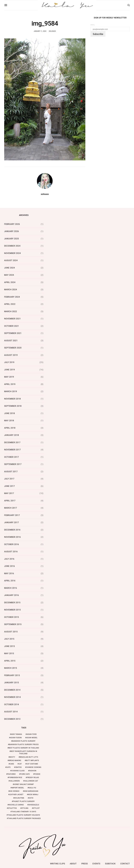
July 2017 (9, 479)
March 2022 (11, 311)
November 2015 (12, 610)
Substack (110, 864)
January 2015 (12, 683)
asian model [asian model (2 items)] (32, 738)
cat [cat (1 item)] (20, 764)
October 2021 (12, 326)
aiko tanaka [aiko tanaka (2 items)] (16, 734)
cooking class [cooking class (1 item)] (18, 771)
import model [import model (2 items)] (18, 788)
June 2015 (9, 646)
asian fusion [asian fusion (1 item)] (16, 738)
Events (96, 864)
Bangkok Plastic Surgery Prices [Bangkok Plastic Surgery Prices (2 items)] (24, 744)
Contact (125, 864)
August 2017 (11, 472)
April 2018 (10, 428)
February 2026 (12, 224)
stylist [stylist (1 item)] (36, 808)
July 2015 (9, 639)
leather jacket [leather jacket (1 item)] (16, 795)
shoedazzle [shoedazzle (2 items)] (34, 805)
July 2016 (9, 559)
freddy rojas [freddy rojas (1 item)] (33, 778)
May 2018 (9, 421)
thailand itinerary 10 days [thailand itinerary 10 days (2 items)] (24, 812)
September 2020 (13, 348)
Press (85, 864)
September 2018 (13, 406)
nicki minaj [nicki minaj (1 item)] (33, 795)
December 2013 (12, 719)
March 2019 (11, 391)
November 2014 (12, 697)
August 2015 (11, 632)
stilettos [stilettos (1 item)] (12, 808)
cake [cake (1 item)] (12, 764)
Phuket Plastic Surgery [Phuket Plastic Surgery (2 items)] (24, 801)
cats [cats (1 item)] (9, 767)
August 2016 (11, 552)
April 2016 (10, 581)
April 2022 (10, 304)
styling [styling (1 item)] (25, 808)
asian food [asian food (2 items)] (32, 734)
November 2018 (12, 399)
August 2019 (11, 355)
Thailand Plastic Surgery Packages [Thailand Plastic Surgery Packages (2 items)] (24, 818)
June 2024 (9, 268)
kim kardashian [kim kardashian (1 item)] (31, 791)
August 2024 (11, 260)
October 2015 (12, 617)
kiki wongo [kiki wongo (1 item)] (14, 791)
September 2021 (13, 333)
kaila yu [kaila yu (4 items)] (32, 788)
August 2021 (11, 341)
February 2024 (12, 297)
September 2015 (13, 624)
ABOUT (73, 864)
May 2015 (9, 653)
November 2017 (12, 450)
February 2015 (12, 675)
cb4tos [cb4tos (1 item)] (18, 767)
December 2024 (12, 246)
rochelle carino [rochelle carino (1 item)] (16, 805)
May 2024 (9, 275)
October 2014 (12, 704)
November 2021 (12, 319)
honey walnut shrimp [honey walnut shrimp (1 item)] (24, 784)
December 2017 (12, 442)
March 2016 (11, 588)
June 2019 (9, 370)
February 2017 (12, 515)
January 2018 (12, 435)
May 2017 (9, 493)
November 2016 (12, 537)
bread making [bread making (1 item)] (15, 760)
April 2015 (10, 661)
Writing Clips (58, 864)
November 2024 (12, 253)
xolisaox (52, 31)
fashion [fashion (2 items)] (33, 771)
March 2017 (11, 508)
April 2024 (10, 282)
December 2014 (12, 690)
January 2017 (12, 522)
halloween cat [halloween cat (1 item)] (31, 781)
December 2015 (12, 603)
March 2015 (11, 668)
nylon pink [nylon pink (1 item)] (19, 798)
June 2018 (9, 413)
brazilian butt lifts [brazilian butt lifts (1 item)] (29, 757)
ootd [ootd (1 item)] (31, 798)
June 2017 (9, 486)
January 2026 (12, 231)
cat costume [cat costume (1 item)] (32, 764)
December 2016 (12, 530)
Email (93, 25)
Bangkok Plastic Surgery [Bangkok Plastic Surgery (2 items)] (24, 741)
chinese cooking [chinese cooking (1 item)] (34, 767)
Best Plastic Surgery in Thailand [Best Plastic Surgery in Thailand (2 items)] (24, 748)
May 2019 (9, 377)
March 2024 (11, 290)
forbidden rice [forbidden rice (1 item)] (16, 778)
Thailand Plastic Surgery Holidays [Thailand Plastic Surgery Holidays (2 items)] (24, 815)
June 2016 (9, 566)
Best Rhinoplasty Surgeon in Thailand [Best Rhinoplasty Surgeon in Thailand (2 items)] (24, 752)
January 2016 (12, 595)
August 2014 (11, 712)
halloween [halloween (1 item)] (15, 781)
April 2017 (10, 501)
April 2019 (10, 384)
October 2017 (12, 457)
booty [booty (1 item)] (12, 757)
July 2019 (9, 362)
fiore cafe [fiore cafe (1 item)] (25, 774)
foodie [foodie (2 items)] (37, 774)
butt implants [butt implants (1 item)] (32, 760)
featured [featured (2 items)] (12, 774)
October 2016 (12, 544)
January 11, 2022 (40, 31)
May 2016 (9, 573)
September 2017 (13, 464)
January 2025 (12, 239)
